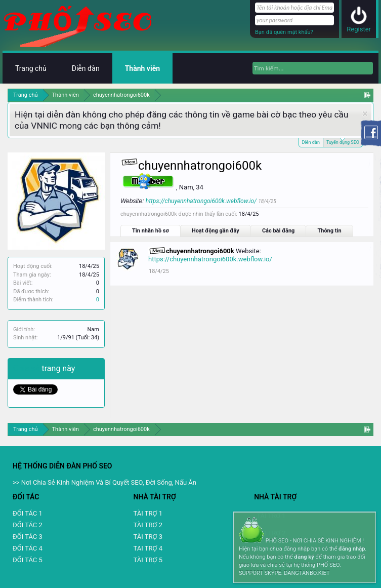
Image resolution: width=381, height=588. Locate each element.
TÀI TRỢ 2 (148, 525)
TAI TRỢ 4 (148, 548)
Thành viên (142, 68)
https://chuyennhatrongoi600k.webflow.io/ (201, 201)
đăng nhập (352, 549)
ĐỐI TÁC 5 (28, 560)
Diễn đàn (311, 142)
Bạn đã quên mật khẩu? (284, 32)
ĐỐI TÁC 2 (28, 525)
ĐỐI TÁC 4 (28, 548)
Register (359, 29)
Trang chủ (31, 68)
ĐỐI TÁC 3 (28, 537)
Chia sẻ (28, 368)
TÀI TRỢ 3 (148, 537)
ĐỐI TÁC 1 (28, 513)
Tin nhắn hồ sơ (151, 231)
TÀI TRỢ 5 (148, 560)
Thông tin (329, 231)
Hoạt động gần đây (216, 231)
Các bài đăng (279, 231)
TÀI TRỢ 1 (148, 513)
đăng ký (304, 557)
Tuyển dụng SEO (343, 142)
